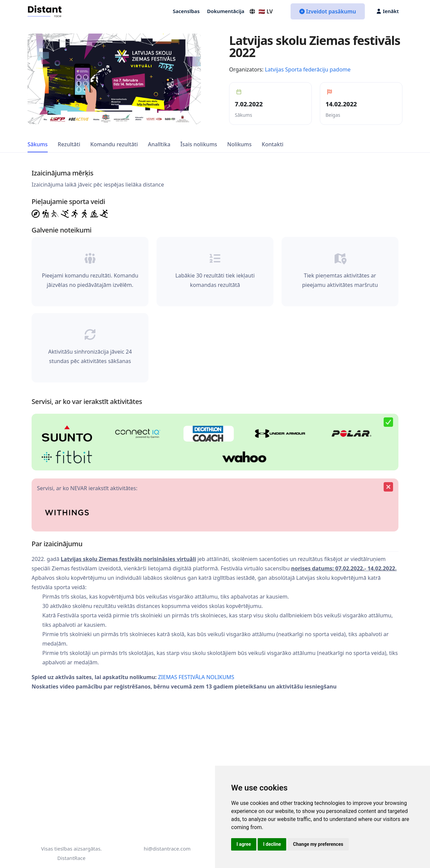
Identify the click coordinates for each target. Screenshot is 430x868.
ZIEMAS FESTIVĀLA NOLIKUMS (196, 677)
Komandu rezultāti (114, 144)
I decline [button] (272, 844)
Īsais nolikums (199, 144)
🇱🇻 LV (261, 11)
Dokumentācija (226, 11)
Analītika (159, 144)
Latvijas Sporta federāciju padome (308, 69)
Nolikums (239, 144)
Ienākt (388, 11)
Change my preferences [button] (318, 844)
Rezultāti (69, 144)
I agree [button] (244, 844)
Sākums (38, 144)
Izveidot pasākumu (328, 11)
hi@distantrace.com (167, 849)
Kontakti (273, 144)
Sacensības (186, 11)
